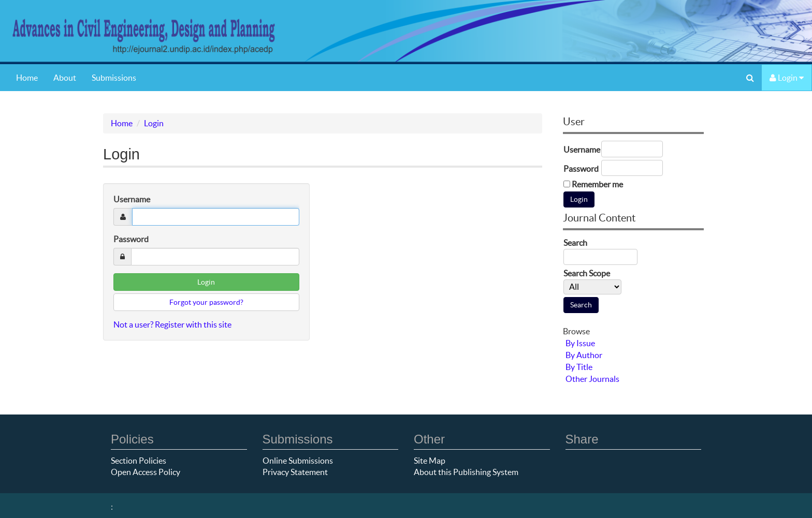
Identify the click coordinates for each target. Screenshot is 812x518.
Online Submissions (298, 461)
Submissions (114, 78)
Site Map (430, 461)
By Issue (580, 343)
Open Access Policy (146, 472)
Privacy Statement (295, 472)
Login (787, 78)
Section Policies (139, 461)
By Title (579, 367)
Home (27, 78)
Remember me (597, 184)
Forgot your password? (206, 302)
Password (131, 239)
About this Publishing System (466, 472)
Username (132, 199)
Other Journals (592, 379)
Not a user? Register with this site (172, 324)
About (65, 78)
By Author (584, 355)
